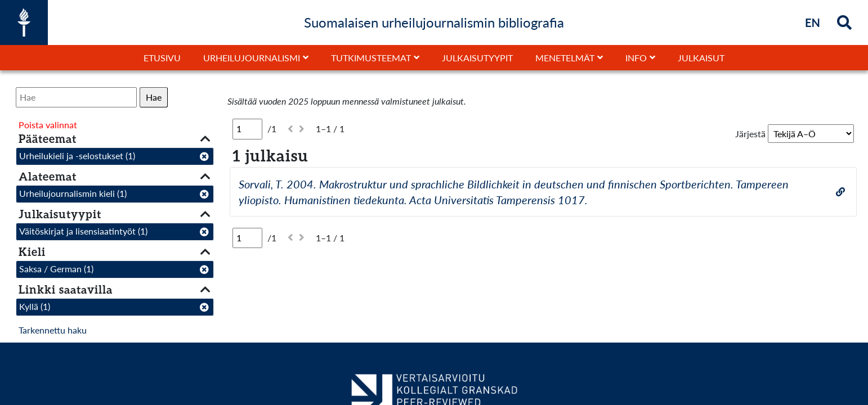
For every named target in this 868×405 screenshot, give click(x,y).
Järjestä (750, 134)
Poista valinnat (48, 125)
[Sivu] (247, 129)
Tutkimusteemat (371, 58)
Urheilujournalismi (252, 58)
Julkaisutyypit (477, 58)
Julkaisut (701, 58)
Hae (154, 97)
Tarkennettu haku (53, 330)
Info (636, 58)
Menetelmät (565, 58)
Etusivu (162, 58)
